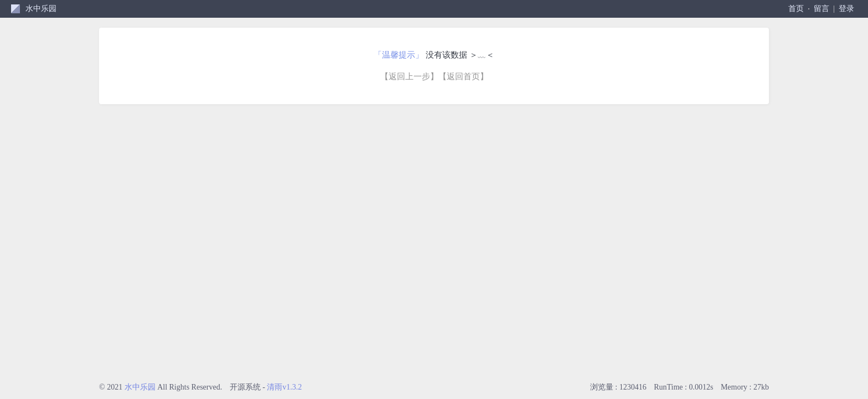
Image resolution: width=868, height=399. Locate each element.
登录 (846, 9)
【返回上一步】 (409, 76)
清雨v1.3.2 (284, 387)
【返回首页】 (463, 76)
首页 (796, 9)
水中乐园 (41, 9)
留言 (821, 9)
